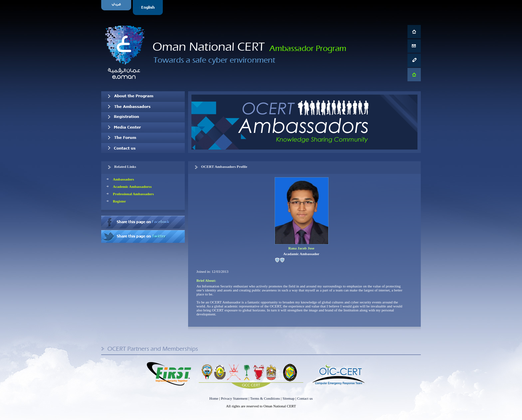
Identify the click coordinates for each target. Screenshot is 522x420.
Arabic (117, 7)
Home (214, 398)
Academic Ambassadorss (132, 187)
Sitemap (289, 398)
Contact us (143, 148)
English (149, 7)
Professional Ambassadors (133, 194)
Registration (143, 117)
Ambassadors (124, 179)
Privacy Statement (234, 398)
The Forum (143, 138)
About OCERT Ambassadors (143, 96)
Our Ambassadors (143, 107)
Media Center (143, 127)
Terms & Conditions (265, 398)
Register (119, 201)
